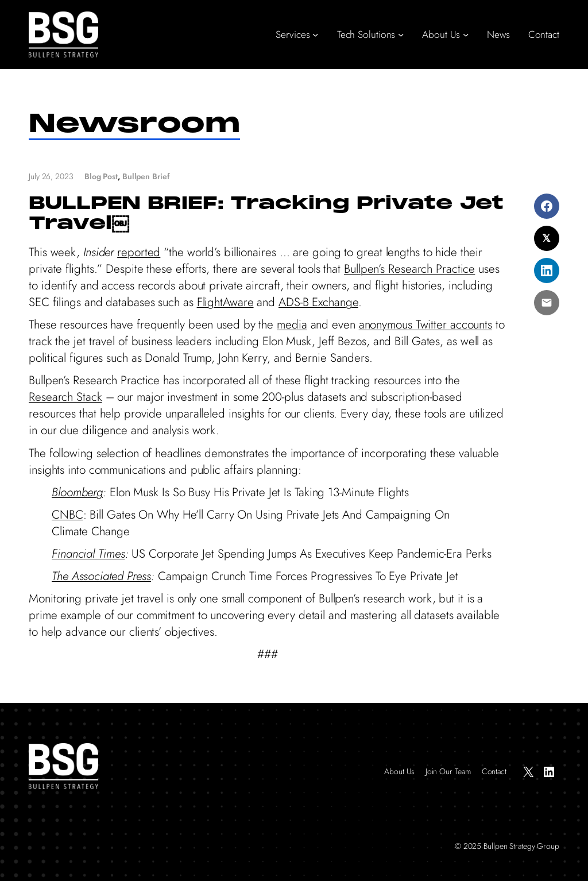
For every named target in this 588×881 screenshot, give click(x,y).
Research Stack (65, 397)
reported (139, 252)
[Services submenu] (315, 34)
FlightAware (225, 302)
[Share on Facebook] (547, 206)
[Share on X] (547, 238)
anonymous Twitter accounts (425, 324)
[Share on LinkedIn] (547, 271)
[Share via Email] (547, 303)
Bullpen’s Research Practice (409, 269)
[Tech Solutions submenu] (401, 34)
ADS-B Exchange (318, 302)
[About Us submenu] (466, 34)
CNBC (67, 515)
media (292, 324)
